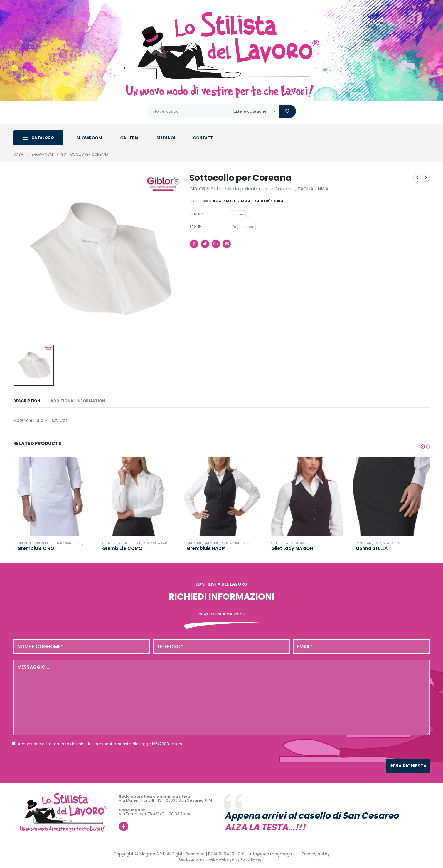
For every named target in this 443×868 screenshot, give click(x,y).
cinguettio (205, 244)
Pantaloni (364, 543)
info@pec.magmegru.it (273, 854)
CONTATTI (203, 138)
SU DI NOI (166, 138)
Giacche (245, 201)
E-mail (227, 244)
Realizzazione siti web (197, 859)
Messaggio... (222, 698)
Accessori (224, 201)
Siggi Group (299, 543)
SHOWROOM (89, 138)
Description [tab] (27, 401)
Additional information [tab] (78, 401)
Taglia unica (243, 227)
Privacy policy (316, 854)
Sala (279, 201)
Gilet (275, 543)
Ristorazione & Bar (67, 543)
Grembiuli (25, 543)
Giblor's (264, 201)
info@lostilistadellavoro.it (222, 614)
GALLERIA (129, 138)
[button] (423, 446)
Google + (216, 244)
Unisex (238, 214)
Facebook (194, 244)
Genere (196, 214)
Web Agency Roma (234, 859)
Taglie (195, 226)
